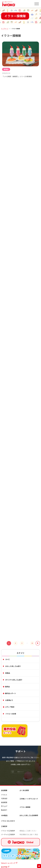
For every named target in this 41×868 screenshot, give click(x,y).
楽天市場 (4, 867)
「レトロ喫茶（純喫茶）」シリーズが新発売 (17, 77)
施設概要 (4, 802)
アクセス (4, 795)
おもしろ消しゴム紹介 (13, 666)
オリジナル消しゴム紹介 (14, 680)
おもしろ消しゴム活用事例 (29, 815)
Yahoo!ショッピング (8, 863)
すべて (8, 659)
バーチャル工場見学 (8, 834)
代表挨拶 (4, 798)
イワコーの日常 (11, 714)
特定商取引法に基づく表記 (29, 834)
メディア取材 (10, 707)
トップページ (5, 29)
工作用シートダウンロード (29, 799)
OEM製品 (4, 815)
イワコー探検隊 (25, 807)
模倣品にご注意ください (28, 831)
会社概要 (4, 790)
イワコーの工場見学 (8, 831)
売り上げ (4, 806)
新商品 (6, 70)
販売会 (7, 687)
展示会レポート (10, 693)
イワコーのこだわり (8, 821)
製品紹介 (4, 810)
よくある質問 (24, 790)
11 (32, 644)
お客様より (9, 700)
